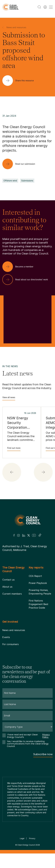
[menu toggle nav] (51, 7)
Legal (22, 838)
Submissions (27, 181)
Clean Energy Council (26, 845)
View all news (9, 398)
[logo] (10, 7)
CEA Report (35, 576)
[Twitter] (29, 535)
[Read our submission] (21, 164)
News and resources (14, 630)
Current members (12, 594)
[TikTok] (40, 535)
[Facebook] (14, 535)
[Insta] (18, 535)
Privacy (32, 838)
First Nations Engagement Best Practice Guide (38, 604)
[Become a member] (20, 267)
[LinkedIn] (24, 535)
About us (7, 587)
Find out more (14, 449)
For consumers (10, 644)
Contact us (8, 580)
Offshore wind (10, 181)
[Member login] (45, 7)
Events (6, 637)
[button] (12, 472)
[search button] (39, 7)
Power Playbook (38, 583)
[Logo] (28, 520)
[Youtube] (34, 535)
